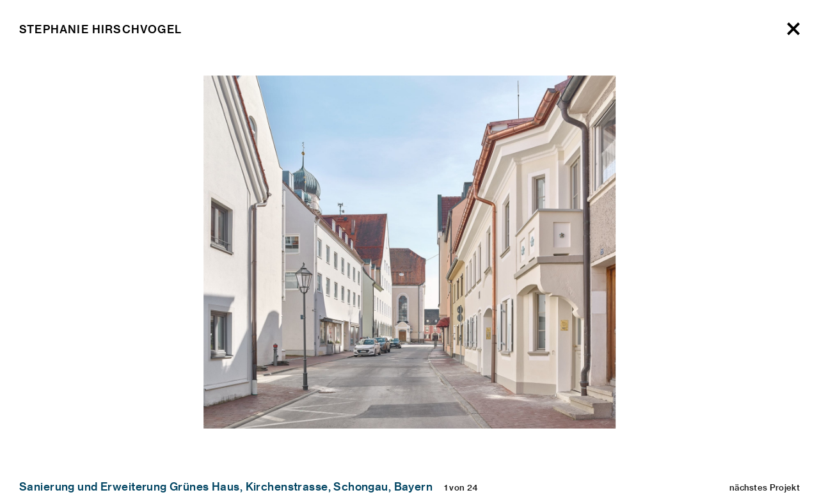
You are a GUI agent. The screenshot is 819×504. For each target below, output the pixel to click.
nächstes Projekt (765, 487)
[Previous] (30, 87)
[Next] (789, 87)
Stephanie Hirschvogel (100, 29)
